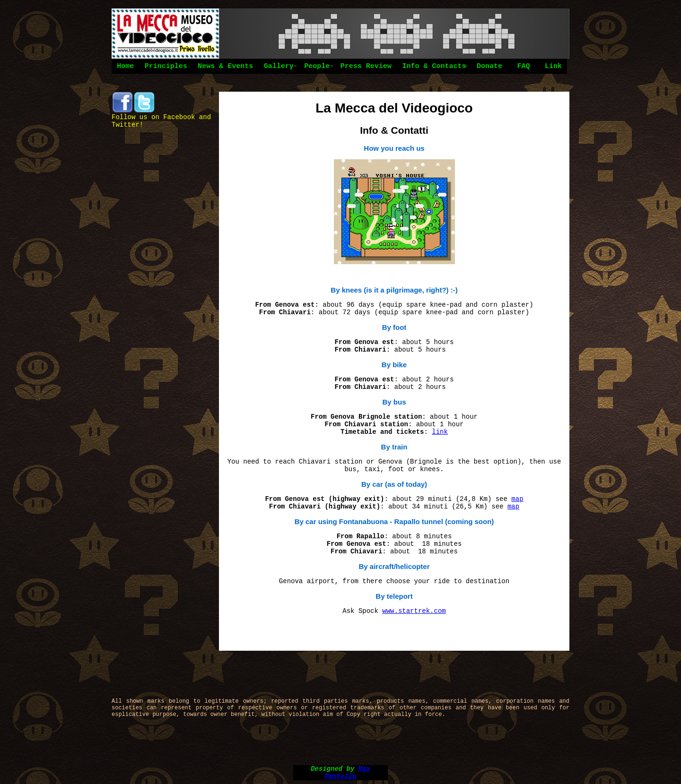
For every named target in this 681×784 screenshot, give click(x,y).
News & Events (225, 66)
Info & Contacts (434, 66)
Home (125, 66)
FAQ (523, 66)
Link (553, 66)
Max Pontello (347, 773)
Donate (489, 66)
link (440, 432)
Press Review (366, 66)
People (317, 66)
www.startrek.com (414, 611)
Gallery (279, 66)
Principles (166, 66)
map (517, 499)
